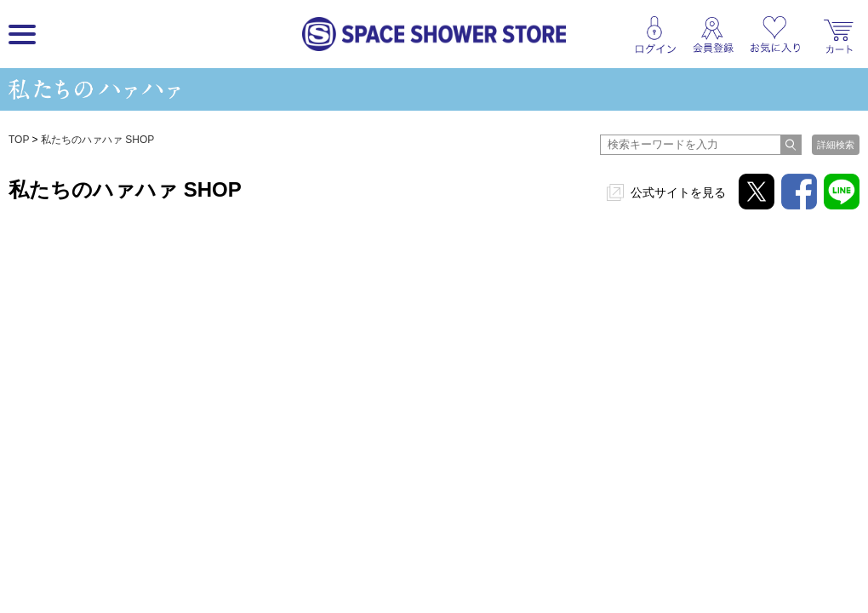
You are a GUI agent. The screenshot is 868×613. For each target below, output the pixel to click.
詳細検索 (836, 145)
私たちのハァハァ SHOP (97, 140)
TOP (19, 140)
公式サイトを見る (678, 192)
